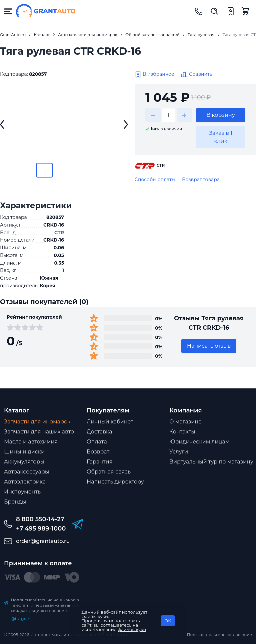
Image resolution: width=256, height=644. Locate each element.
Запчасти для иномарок (37, 422)
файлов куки (132, 629)
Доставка (99, 432)
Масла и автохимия (31, 442)
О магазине (185, 422)
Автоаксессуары (26, 472)
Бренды (15, 502)
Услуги (179, 452)
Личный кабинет (110, 422)
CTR (59, 233)
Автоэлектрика (25, 482)
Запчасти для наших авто (39, 432)
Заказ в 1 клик (221, 137)
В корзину (221, 115)
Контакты (182, 432)
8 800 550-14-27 (40, 519)
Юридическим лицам (199, 442)
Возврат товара (201, 180)
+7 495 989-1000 (41, 529)
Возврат (98, 452)
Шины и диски (24, 452)
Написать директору (115, 482)
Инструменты (23, 492)
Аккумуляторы (24, 462)
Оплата (97, 442)
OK (168, 621)
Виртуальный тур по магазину (211, 462)
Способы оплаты (155, 180)
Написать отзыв (209, 346)
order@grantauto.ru (43, 541)
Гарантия (99, 462)
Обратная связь (109, 472)
